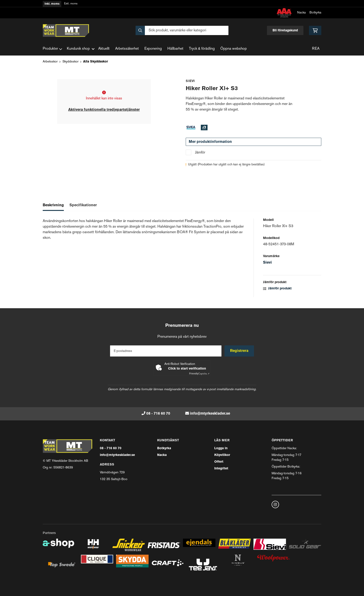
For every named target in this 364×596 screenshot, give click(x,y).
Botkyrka (315, 13)
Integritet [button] (221, 469)
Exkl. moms (71, 4)
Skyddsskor (70, 62)
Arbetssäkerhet (127, 49)
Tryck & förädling (202, 49)
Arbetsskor (50, 62)
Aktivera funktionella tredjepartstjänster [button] (104, 110)
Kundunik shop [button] (81, 49)
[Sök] (182, 30)
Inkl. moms (52, 4)
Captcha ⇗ (199, 374)
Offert (219, 462)
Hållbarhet (175, 49)
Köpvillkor (222, 455)
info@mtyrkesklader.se (210, 414)
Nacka (301, 13)
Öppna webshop (234, 49)
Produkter (52, 49)
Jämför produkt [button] (277, 289)
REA (316, 49)
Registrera (240, 351)
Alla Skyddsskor (96, 62)
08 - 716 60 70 (158, 414)
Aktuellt (104, 49)
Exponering (153, 49)
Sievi (267, 263)
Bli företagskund (285, 31)
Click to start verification (187, 369)
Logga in (221, 448)
